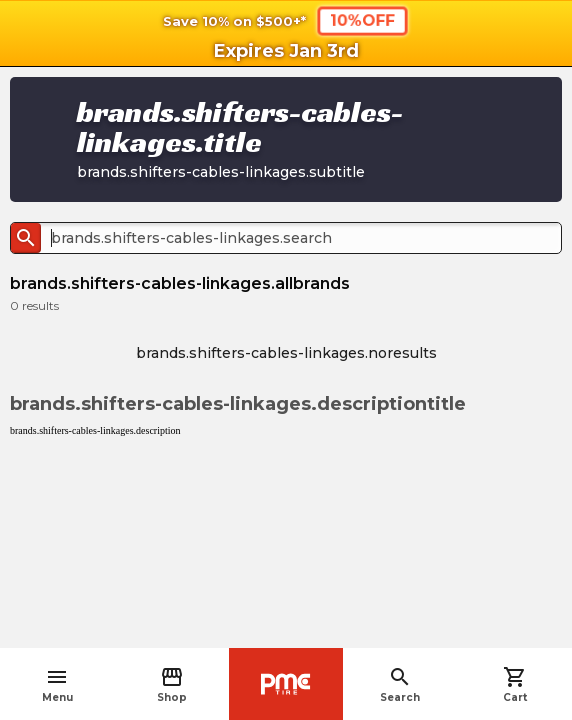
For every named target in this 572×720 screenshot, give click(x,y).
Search (400, 684)
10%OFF (362, 20)
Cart (515, 684)
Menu (57, 684)
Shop (172, 684)
